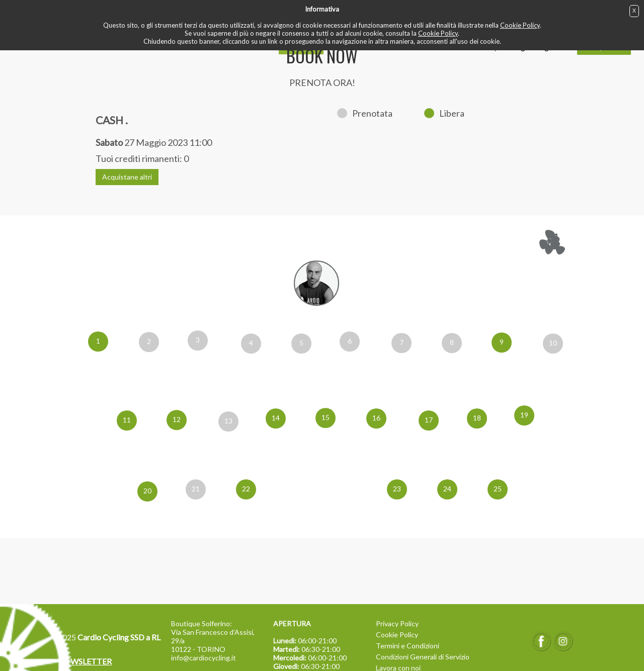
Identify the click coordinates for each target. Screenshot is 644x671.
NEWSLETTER (85, 661)
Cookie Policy (520, 25)
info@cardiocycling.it (204, 658)
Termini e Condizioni (408, 646)
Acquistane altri (127, 177)
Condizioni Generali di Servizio (423, 657)
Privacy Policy (397, 623)
